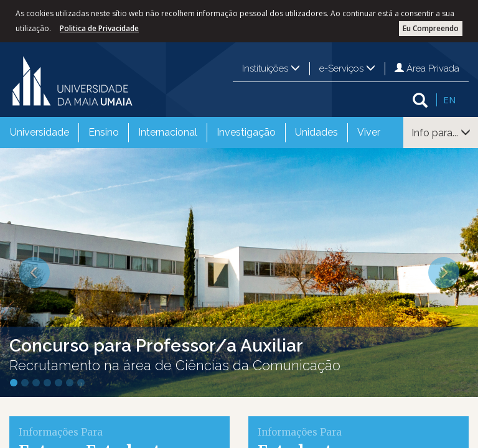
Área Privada (427, 68)
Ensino (104, 132)
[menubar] (195, 133)
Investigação (246, 132)
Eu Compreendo (431, 28)
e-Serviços (347, 68)
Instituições (271, 68)
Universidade (40, 132)
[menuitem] (40, 133)
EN (449, 100)
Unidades (316, 132)
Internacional (168, 132)
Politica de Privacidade (99, 28)
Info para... (441, 133)
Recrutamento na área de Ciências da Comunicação (175, 365)
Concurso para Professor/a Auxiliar (156, 346)
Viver (369, 132)
